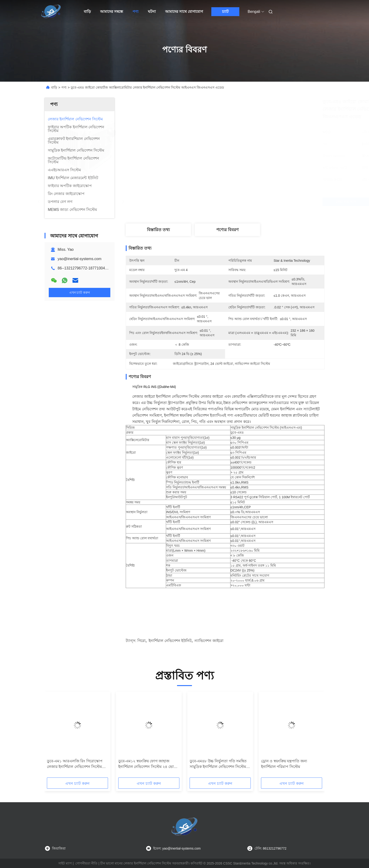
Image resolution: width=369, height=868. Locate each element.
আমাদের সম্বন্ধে (112, 12)
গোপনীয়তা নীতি (86, 863)
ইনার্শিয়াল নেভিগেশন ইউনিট (170, 641)
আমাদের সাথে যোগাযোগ (184, 12)
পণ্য (136, 12)
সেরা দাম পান (255, 202)
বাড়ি (87, 12)
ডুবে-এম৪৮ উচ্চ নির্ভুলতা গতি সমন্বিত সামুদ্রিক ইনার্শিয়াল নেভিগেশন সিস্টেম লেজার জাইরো (218, 764)
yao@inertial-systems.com (80, 259)
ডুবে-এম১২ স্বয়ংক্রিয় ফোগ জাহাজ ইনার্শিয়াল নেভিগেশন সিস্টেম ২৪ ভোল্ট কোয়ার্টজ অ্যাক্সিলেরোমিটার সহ (148, 764)
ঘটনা (152, 12)
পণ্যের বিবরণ (227, 230)
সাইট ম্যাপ (65, 863)
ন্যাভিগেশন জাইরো (209, 641)
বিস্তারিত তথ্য (158, 230)
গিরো (141, 641)
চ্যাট (225, 12)
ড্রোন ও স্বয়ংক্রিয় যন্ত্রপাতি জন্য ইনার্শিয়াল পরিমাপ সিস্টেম (284, 764)
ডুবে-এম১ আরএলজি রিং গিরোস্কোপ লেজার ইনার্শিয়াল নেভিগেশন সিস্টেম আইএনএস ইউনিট (75, 764)
